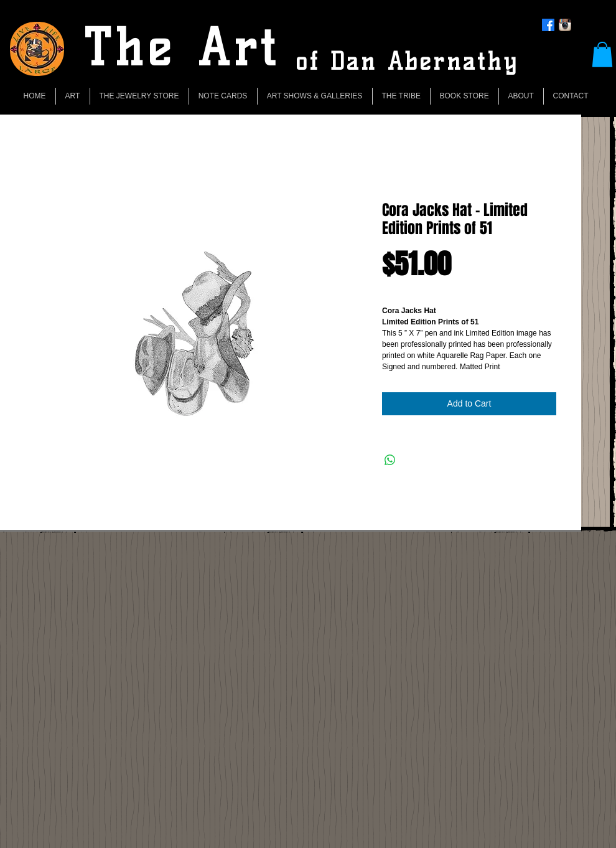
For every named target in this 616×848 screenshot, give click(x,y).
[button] (602, 54)
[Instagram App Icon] (565, 25)
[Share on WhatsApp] (390, 460)
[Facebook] (548, 25)
